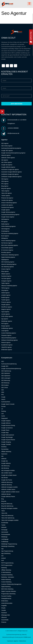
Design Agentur (6, 326)
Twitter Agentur (5, 283)
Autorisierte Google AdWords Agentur (12, 172)
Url (2, 409)
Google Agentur (6, 210)
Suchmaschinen (6, 402)
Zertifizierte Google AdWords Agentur (11, 177)
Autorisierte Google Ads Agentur (10, 169)
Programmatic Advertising (8, 594)
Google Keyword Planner (8, 440)
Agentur (16, 641)
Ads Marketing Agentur (8, 267)
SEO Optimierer (6, 373)
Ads (2, 456)
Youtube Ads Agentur (7, 200)
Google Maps (5, 433)
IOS (2, 556)
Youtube (4, 610)
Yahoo (3, 511)
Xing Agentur (5, 290)
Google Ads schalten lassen (9, 475)
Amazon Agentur (6, 269)
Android (3, 558)
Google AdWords (6, 463)
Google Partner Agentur (8, 217)
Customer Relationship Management (11, 584)
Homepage (4, 530)
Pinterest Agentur (6, 302)
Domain (3, 406)
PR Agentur (4, 222)
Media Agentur (5, 224)
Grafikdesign (5, 542)
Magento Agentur (6, 309)
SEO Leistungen (6, 378)
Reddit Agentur (5, 297)
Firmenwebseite (6, 534)
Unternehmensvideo (7, 603)
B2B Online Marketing (7, 589)
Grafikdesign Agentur (7, 328)
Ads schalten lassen (7, 473)
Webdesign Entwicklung (8, 546)
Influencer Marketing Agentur (9, 286)
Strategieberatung (6, 598)
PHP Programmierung (7, 563)
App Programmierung (7, 551)
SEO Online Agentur (7, 146)
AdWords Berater (6, 494)
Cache (3, 416)
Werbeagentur (5, 219)
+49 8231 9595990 (13, 128)
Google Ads (4, 461)
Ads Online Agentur (7, 162)
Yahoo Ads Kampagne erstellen (10, 520)
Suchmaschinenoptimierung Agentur (11, 148)
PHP (3, 561)
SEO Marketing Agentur (8, 262)
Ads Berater (5, 478)
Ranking (4, 411)
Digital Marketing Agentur (8, 257)
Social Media (5, 620)
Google (3, 397)
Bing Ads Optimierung (7, 506)
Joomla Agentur (6, 314)
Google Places (5, 430)
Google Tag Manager (7, 437)
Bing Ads (4, 501)
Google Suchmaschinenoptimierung (11, 369)
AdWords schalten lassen (8, 489)
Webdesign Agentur (7, 321)
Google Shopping (6, 442)
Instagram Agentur (6, 281)
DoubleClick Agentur (7, 345)
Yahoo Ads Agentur (7, 193)
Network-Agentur (6, 342)
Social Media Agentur (7, 248)
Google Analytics (6, 421)
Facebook (4, 613)
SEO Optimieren (6, 376)
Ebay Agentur (5, 271)
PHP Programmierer (7, 565)
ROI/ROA (4, 447)
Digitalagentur (5, 260)
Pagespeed (4, 418)
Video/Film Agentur (7, 347)
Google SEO (5, 366)
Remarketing (5, 449)
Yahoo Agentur (5, 191)
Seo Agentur (14, 13)
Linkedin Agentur (6, 295)
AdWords (4, 459)
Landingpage (5, 539)
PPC (3, 395)
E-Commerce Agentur (7, 250)
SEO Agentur (5, 143)
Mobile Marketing (6, 579)
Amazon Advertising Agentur (9, 203)
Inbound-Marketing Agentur (9, 338)
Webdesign (4, 537)
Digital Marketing (6, 587)
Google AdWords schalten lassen (10, 492)
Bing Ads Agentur (6, 188)
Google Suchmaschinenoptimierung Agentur (13, 153)
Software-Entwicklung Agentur (10, 340)
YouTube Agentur (6, 279)
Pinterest (4, 622)
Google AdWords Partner (8, 497)
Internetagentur (5, 229)
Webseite (4, 527)
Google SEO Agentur (7, 151)
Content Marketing (6, 582)
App (2, 549)
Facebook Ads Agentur (8, 207)
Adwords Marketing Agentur (9, 264)
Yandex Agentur (6, 196)
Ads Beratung (5, 468)
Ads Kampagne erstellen (8, 470)
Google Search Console (8, 404)
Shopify (3, 608)
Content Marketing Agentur (9, 333)
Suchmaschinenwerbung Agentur (10, 215)
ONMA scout (27, 637)
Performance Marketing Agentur (10, 255)
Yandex (3, 525)
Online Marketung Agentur (8, 226)
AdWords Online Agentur (8, 158)
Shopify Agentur (6, 305)
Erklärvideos (5, 601)
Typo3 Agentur (5, 312)
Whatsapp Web (5, 615)
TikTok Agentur (5, 288)
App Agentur (5, 319)
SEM (3, 392)
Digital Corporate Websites (9, 591)
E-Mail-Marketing (6, 572)
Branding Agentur (6, 252)
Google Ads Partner (7, 480)
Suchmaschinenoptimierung (9, 364)
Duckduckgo (5, 523)
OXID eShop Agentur (7, 316)
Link (2, 414)
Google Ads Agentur (7, 165)
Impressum (10, 641)
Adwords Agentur (6, 155)
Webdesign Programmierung (9, 544)
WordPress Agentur (7, 307)
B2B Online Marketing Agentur (10, 245)
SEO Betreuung (6, 380)
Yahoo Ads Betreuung (7, 515)
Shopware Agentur (6, 335)
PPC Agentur (5, 184)
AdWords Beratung (7, 485)
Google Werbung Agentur (8, 212)
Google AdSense (6, 423)
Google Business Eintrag (8, 425)
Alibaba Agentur (6, 274)
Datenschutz (23, 641)
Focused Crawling (6, 596)
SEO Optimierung (6, 371)
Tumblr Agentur (5, 300)
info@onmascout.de (13, 133)
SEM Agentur (5, 181)
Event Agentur (5, 236)
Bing (3, 499)
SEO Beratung (5, 383)
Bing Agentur (5, 186)
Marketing (4, 568)
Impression (4, 454)
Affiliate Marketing (6, 452)
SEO (3, 361)
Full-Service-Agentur (7, 243)
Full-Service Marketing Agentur (10, 233)
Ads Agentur (5, 160)
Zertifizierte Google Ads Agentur (10, 174)
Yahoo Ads (4, 513)
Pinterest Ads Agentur (7, 198)
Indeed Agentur (5, 293)
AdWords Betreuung (7, 482)
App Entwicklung (6, 553)
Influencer (4, 617)
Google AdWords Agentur (8, 167)
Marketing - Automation (8, 577)
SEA (3, 390)
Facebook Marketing (7, 575)
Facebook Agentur (6, 276)
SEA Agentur (5, 179)
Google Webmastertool (8, 435)
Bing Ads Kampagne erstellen (9, 508)
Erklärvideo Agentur (7, 350)
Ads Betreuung (5, 466)
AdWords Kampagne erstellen (10, 487)
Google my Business (7, 428)
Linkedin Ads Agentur (7, 205)
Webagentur (5, 238)
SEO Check (5, 388)
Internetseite (5, 532)
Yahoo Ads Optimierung (8, 518)
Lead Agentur (5, 331)
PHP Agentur (5, 324)
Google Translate (6, 444)
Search (3, 399)
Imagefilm (4, 606)
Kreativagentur (5, 231)
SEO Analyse (5, 385)
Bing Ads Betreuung (7, 504)
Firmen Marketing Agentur (8, 241)
